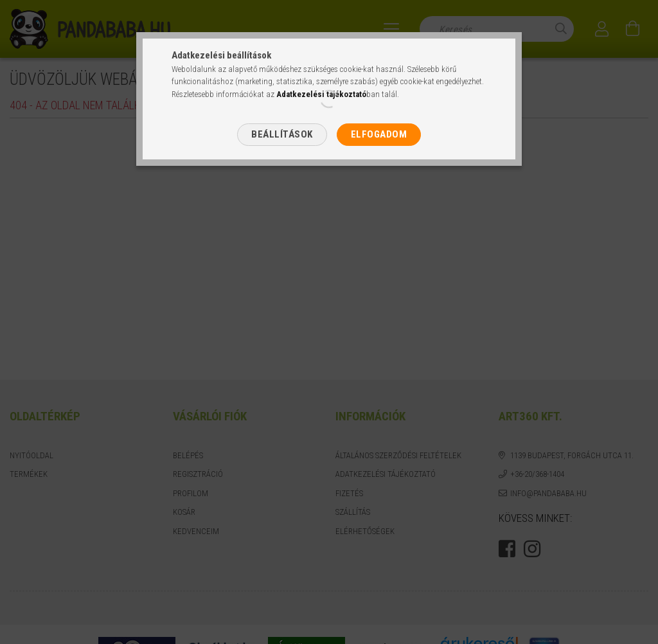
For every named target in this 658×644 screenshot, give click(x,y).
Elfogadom (379, 134)
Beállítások (282, 134)
